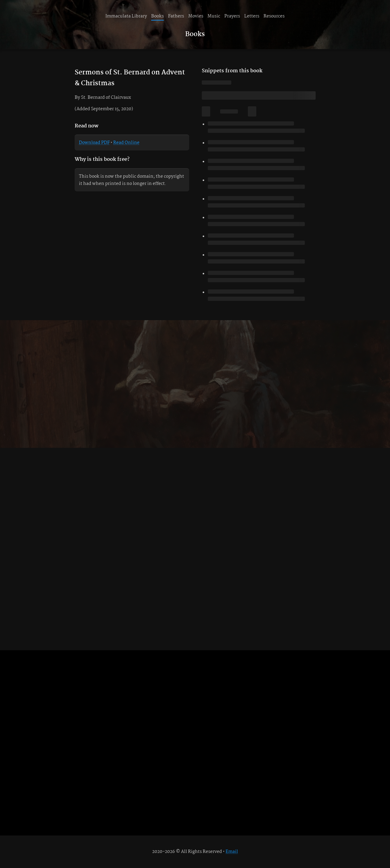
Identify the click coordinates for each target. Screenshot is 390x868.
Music (214, 16)
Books (158, 16)
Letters (252, 16)
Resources (274, 16)
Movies (196, 16)
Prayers (232, 16)
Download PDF (94, 143)
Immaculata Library (126, 16)
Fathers (176, 16)
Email (232, 852)
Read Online (126, 143)
